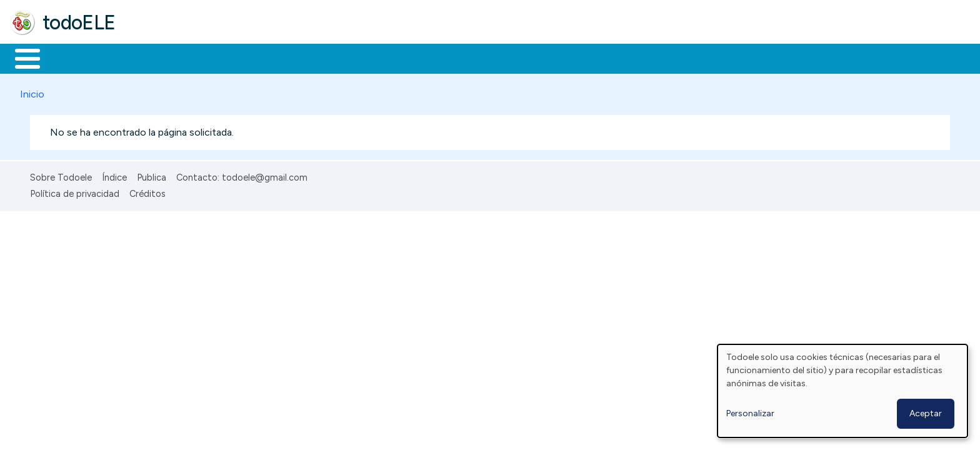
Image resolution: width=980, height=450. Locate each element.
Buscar (513, 57)
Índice (114, 175)
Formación (151, 57)
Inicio (21, 57)
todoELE (79, 22)
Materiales (70, 57)
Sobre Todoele (61, 175)
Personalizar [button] (750, 413)
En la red (295, 57)
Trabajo (225, 57)
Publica (152, 175)
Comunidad (457, 57)
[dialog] (842, 391)
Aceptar (926, 413)
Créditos (147, 192)
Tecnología (374, 57)
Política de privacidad (75, 192)
